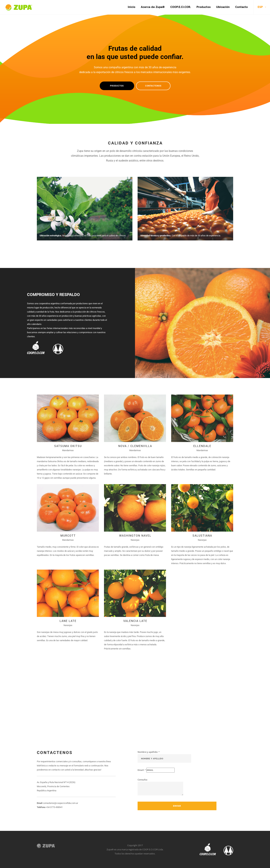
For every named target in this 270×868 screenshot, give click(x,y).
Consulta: (160, 787)
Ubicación (223, 7)
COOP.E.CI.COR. (181, 7)
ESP (260, 7)
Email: (156, 770)
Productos (204, 7)
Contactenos (153, 86)
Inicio (132, 7)
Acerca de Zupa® (153, 7)
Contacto (242, 7)
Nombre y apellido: (164, 757)
